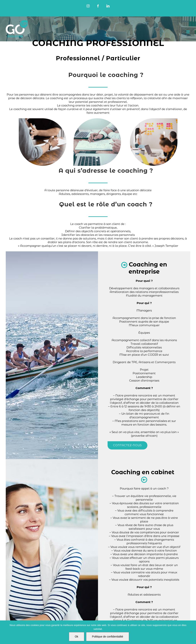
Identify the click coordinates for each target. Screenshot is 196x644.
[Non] (191, 632)
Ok (77, 637)
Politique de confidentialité (108, 637)
